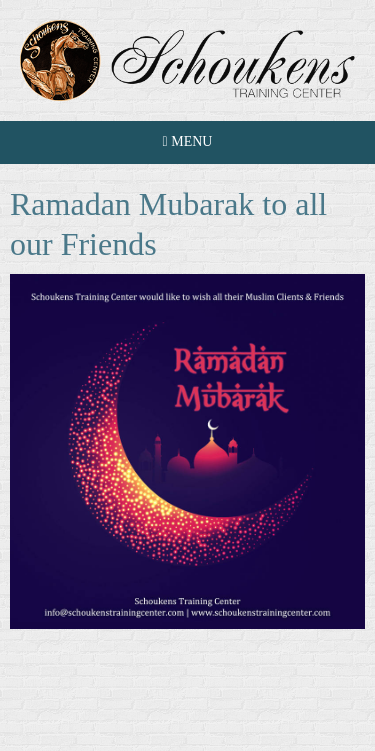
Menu (188, 141)
